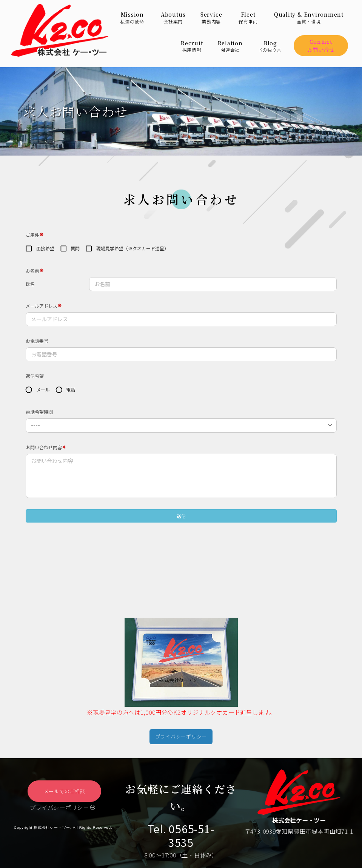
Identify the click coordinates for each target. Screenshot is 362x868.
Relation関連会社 (230, 46)
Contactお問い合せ (321, 45)
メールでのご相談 (65, 793)
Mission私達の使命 (132, 18)
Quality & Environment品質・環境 (309, 18)
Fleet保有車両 (248, 18)
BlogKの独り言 (270, 46)
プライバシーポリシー (62, 811)
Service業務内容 (211, 18)
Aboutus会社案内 (173, 18)
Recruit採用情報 (192, 46)
